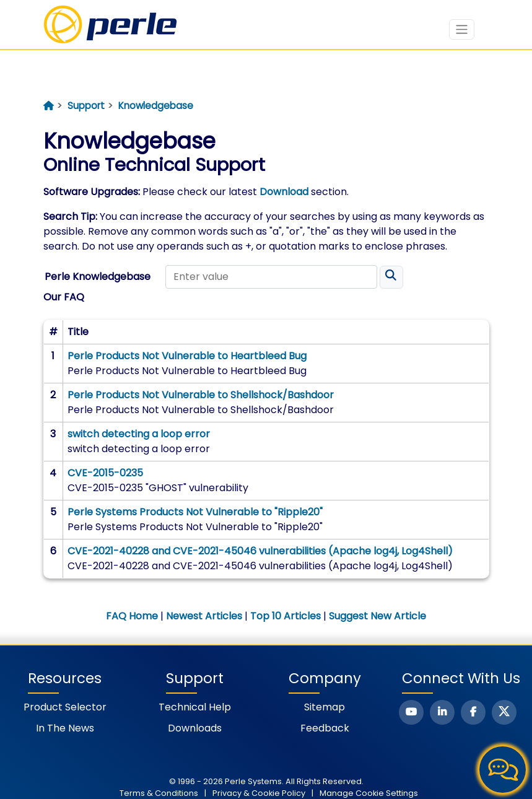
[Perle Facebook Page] (473, 712)
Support (86, 106)
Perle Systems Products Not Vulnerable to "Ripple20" (195, 512)
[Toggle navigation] (462, 29)
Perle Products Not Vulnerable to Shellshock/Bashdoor (201, 395)
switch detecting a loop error (139, 434)
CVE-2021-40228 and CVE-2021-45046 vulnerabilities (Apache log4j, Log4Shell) (260, 551)
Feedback (325, 728)
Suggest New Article (377, 616)
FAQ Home (132, 616)
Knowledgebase (156, 106)
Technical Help (195, 707)
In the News (65, 728)
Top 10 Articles (286, 616)
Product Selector (65, 707)
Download (284, 192)
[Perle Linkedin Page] (442, 712)
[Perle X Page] (504, 712)
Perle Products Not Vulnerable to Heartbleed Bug (187, 356)
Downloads (195, 728)
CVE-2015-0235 (105, 473)
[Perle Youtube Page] (411, 712)
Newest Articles (204, 616)
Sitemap (325, 707)
